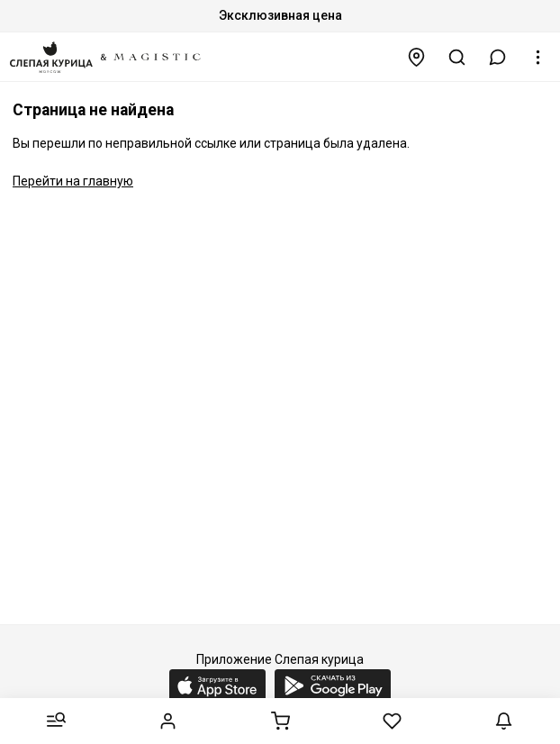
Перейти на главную (73, 181)
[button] (498, 57)
